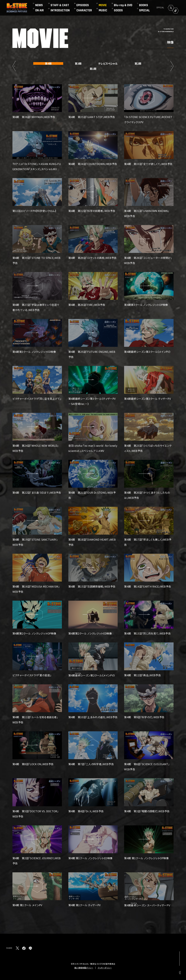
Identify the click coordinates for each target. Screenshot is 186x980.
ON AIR (40, 10)
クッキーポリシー (105, 968)
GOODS (118, 10)
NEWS (39, 5)
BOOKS (144, 5)
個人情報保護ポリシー (84, 968)
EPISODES (83, 5)
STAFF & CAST (60, 5)
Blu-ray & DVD (123, 5)
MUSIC (103, 10)
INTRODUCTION (60, 10)
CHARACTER (84, 10)
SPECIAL (144, 10)
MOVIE (103, 5)
